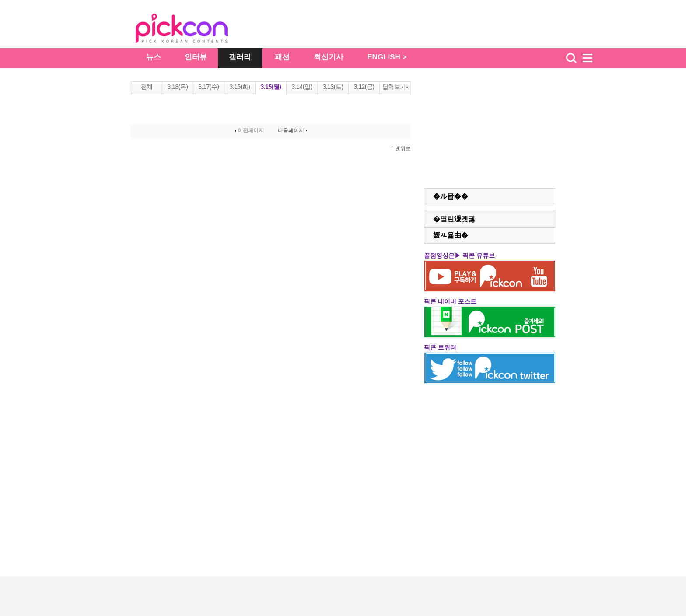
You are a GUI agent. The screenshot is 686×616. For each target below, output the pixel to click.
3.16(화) (240, 87)
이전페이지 (248, 130)
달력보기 (395, 87)
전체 (147, 87)
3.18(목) (177, 87)
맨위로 (403, 148)
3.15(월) (271, 87)
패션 (282, 57)
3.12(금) (364, 87)
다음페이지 (293, 130)
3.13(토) (333, 87)
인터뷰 (196, 57)
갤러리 (240, 57)
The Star (195, 30)
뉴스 (154, 57)
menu (591, 58)
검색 (571, 58)
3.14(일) (302, 87)
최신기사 (329, 57)
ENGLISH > (387, 57)
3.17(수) (208, 87)
